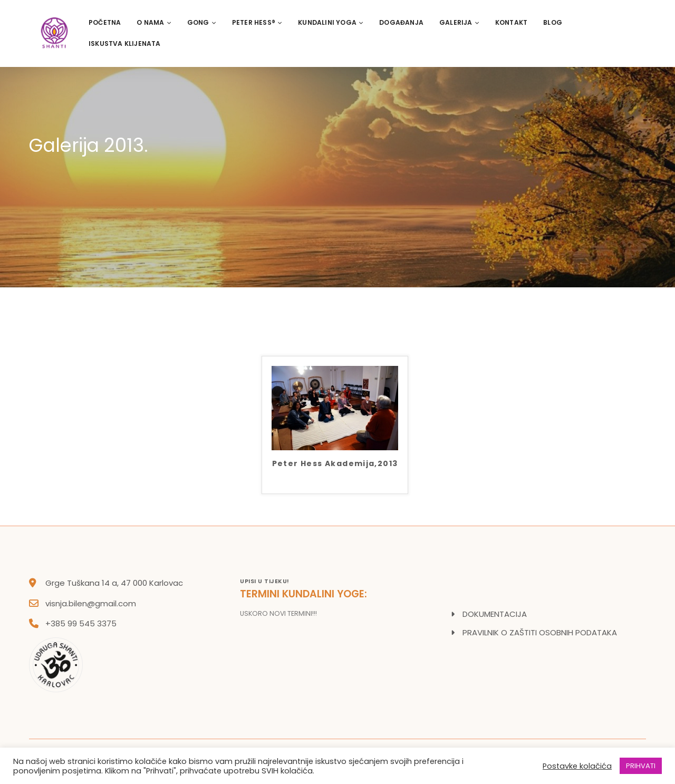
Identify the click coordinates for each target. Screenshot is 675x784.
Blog (553, 22)
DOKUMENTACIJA (495, 614)
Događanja (401, 22)
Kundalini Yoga (331, 22)
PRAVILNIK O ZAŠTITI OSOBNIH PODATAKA (540, 632)
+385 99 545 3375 (81, 623)
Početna (105, 22)
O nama (154, 22)
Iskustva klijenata (125, 43)
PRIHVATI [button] (641, 766)
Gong (202, 22)
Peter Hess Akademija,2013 (335, 464)
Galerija (459, 22)
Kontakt (511, 22)
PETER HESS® (257, 22)
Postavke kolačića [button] (577, 766)
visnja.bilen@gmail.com (91, 603)
